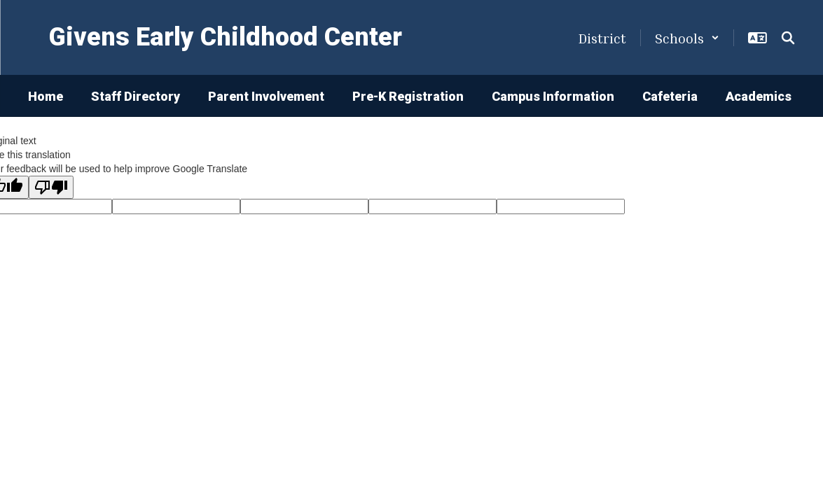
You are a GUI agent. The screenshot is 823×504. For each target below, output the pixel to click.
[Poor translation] (51, 187)
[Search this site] (788, 38)
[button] (687, 38)
